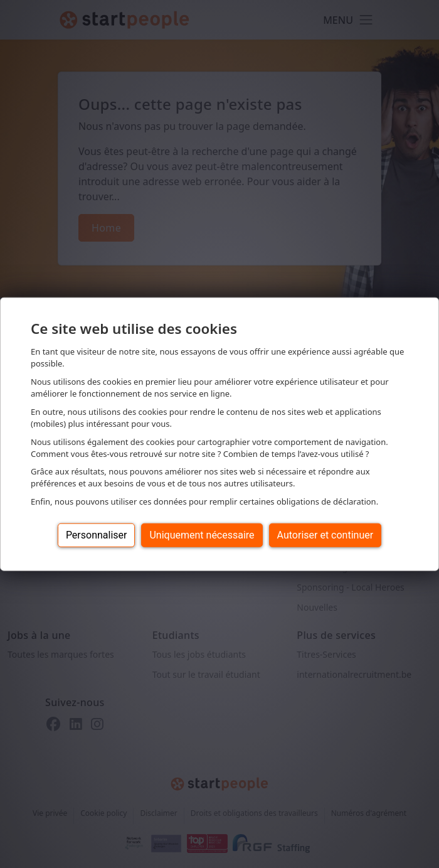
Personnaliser (97, 535)
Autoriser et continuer (325, 535)
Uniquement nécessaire (202, 535)
